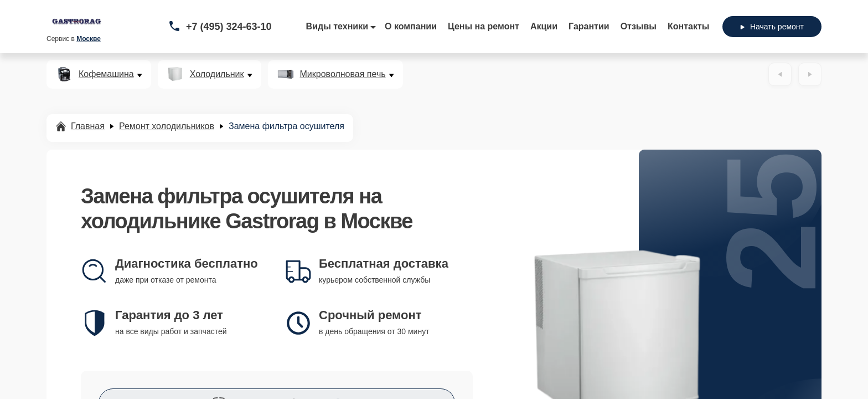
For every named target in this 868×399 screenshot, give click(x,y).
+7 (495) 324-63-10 (229, 27)
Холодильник (217, 74)
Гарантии (589, 26)
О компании (411, 26)
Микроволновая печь (343, 74)
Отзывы (639, 26)
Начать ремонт (772, 27)
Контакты (688, 26)
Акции (544, 26)
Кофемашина (106, 74)
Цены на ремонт (484, 26)
